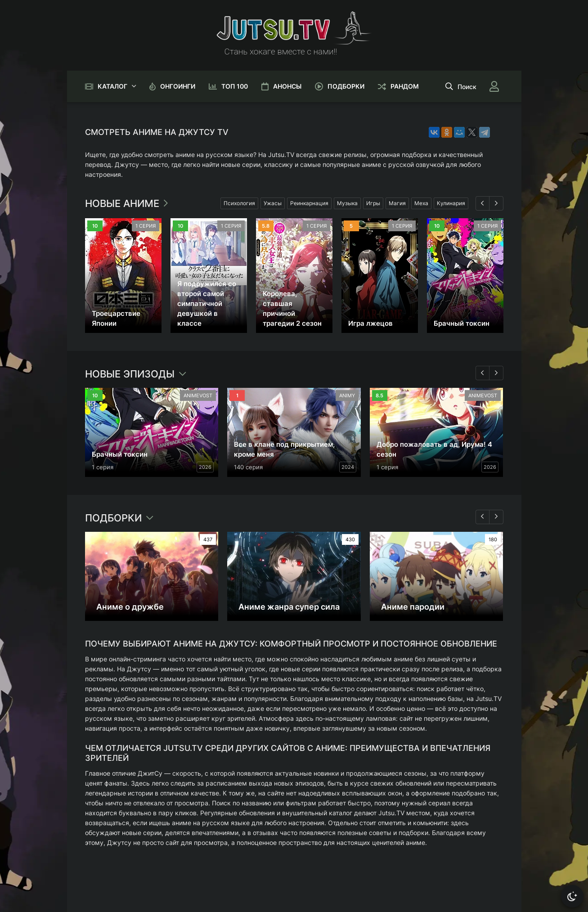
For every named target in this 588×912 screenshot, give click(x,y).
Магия (397, 203)
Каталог (112, 86)
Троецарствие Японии (116, 318)
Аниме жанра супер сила (289, 607)
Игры (373, 203)
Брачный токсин (462, 323)
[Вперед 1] (496, 203)
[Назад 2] (483, 373)
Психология (239, 203)
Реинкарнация (309, 203)
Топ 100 (235, 86)
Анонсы (287, 86)
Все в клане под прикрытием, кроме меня (284, 449)
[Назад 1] (483, 203)
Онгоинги (178, 86)
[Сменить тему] (572, 896)
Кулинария (451, 203)
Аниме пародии (413, 607)
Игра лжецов (370, 323)
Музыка (347, 203)
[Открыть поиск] (461, 86)
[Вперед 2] (496, 373)
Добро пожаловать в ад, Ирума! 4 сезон (434, 449)
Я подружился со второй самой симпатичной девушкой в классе (207, 303)
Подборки (346, 86)
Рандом (405, 86)
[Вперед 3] (496, 517)
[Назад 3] (483, 517)
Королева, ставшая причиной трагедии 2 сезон (292, 308)
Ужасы (273, 203)
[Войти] (494, 86)
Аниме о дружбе (130, 607)
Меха (421, 203)
